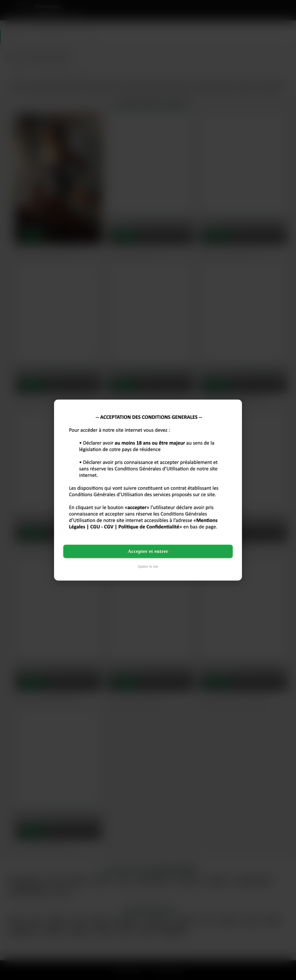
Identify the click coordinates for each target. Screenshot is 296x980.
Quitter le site (148, 566)
